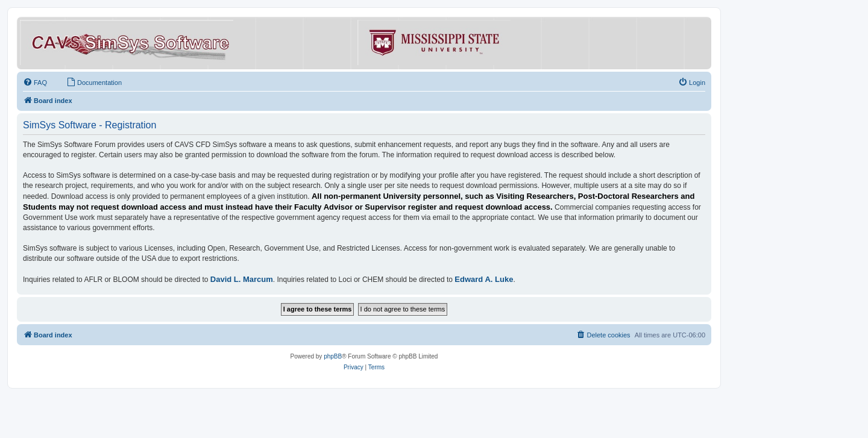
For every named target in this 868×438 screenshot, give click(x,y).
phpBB (333, 356)
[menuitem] (35, 83)
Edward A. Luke (484, 279)
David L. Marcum (242, 279)
